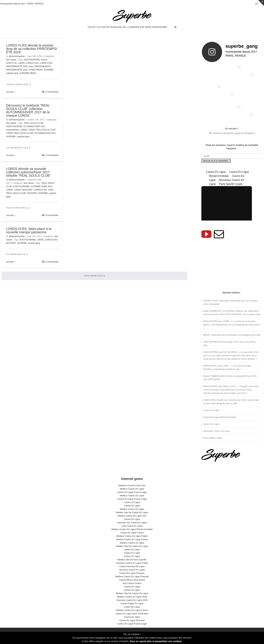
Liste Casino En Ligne (132, 526)
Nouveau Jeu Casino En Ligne (132, 523)
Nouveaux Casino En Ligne (217, 431)
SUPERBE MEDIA (28, 73)
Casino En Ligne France (132, 533)
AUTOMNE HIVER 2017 (34, 126)
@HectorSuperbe (17, 56)
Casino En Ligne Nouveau (132, 620)
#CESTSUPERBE (32, 60)
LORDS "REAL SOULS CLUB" (42, 130)
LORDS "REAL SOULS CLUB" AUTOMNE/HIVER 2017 (31, 133)
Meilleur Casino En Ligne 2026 (132, 597)
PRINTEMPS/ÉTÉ (42, 66)
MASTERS (32, 193)
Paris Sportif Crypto (213, 438)
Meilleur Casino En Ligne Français (132, 576)
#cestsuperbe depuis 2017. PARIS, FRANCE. (22, 4)
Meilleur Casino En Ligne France (132, 539)
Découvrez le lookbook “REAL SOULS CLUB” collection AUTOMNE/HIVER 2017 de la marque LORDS (28, 110)
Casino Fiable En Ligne (132, 603)
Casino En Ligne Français (132, 573)
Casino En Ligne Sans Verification (132, 614)
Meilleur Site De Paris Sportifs (132, 560)
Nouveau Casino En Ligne (132, 570)
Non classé (11, 60)
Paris (31, 66)
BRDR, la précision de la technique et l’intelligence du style (232, 335)
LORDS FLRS (32, 63)
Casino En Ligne (211, 410)
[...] (29, 84)
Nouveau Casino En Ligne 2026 (132, 600)
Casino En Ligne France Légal (132, 492)
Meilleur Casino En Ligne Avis (132, 516)
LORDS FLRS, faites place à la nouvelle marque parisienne (29, 230)
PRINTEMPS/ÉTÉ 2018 (17, 70)
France (44, 60)
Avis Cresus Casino (132, 583)
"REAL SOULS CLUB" (34, 123)
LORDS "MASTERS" (23, 190)
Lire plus (10, 92)
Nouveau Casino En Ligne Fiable (132, 563)
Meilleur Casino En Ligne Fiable (132, 536)
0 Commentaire (50, 92)
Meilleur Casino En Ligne (132, 489)
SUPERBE (48, 70)
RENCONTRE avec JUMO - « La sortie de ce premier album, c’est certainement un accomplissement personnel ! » (232, 325)
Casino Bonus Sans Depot (132, 580)
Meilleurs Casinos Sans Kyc (132, 485)
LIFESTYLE (11, 63)
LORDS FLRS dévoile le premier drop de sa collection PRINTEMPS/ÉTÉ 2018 (32, 49)
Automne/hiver (13, 130)
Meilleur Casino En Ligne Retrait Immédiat (132, 529)
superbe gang (12, 73)
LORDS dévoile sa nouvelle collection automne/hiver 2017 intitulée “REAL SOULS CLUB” (28, 172)
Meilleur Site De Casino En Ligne (132, 512)
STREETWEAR (35, 70)
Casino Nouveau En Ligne (132, 566)
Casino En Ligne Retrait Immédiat (220, 417)
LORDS (21, 63)
